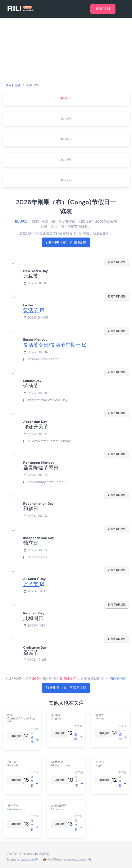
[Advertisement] (66, 50)
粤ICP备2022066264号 (22, 860)
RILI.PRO (21, 222)
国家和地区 (13, 85)
